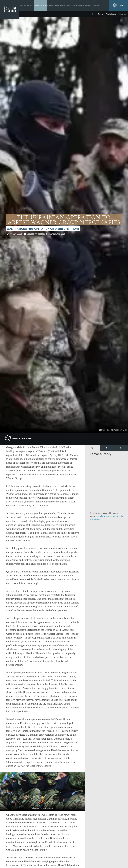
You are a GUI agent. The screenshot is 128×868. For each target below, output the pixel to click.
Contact (96, 6)
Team (100, 14)
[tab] (93, 448)
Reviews (88, 6)
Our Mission (111, 14)
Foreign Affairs (53, 6)
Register (123, 14)
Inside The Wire (40, 6)
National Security (27, 6)
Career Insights (78, 6)
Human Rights (65, 6)
